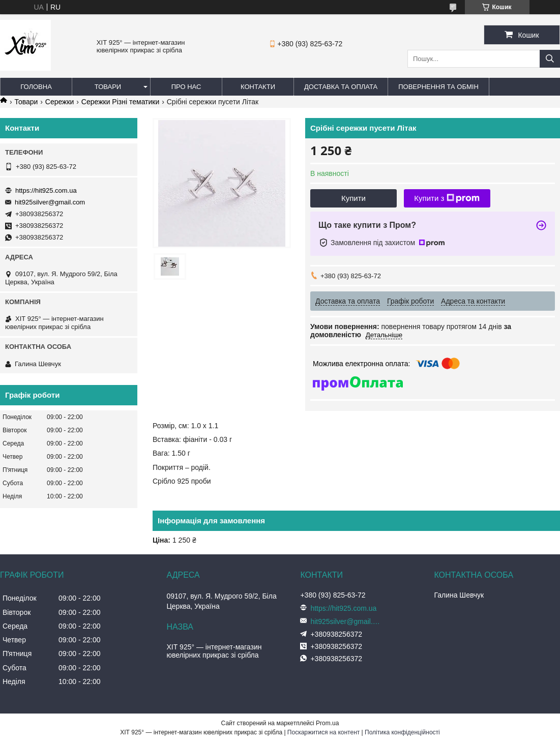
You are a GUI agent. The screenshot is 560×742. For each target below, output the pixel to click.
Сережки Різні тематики (120, 102)
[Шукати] (550, 59)
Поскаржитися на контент (323, 732)
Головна (36, 87)
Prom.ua (327, 723)
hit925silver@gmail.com (50, 202)
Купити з (447, 198)
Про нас (186, 87)
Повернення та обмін (438, 87)
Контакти (258, 87)
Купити (353, 198)
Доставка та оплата (341, 87)
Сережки (60, 102)
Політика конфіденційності (402, 732)
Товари (108, 87)
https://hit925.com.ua (46, 190)
